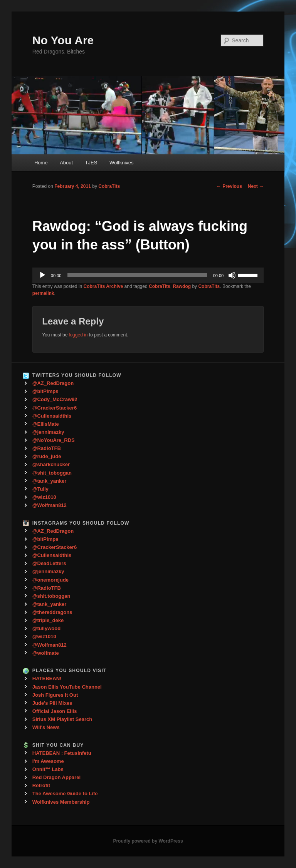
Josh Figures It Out (55, 695)
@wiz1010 (44, 497)
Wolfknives (122, 163)
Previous (229, 186)
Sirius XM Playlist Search (62, 719)
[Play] (42, 275)
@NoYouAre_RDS (54, 440)
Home (41, 163)
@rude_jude (47, 456)
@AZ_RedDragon (53, 383)
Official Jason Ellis (55, 711)
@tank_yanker (50, 481)
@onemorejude (50, 580)
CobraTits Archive (103, 286)
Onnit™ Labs (48, 769)
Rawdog (182, 286)
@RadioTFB (47, 448)
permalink (43, 293)
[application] (148, 275)
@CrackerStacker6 (55, 408)
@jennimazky (48, 432)
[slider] (137, 275)
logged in (78, 335)
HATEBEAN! (47, 678)
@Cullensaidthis (52, 416)
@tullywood (46, 628)
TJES (91, 163)
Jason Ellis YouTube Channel (67, 687)
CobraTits (109, 186)
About (66, 163)
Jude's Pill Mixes (52, 703)
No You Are (63, 40)
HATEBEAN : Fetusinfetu (62, 753)
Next (256, 186)
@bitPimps (45, 391)
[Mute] (232, 275)
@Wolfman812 (50, 505)
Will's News (46, 727)
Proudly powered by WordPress (148, 841)
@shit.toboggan (51, 596)
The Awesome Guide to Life (65, 794)
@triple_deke (48, 620)
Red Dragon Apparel (56, 777)
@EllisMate (46, 424)
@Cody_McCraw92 (55, 399)
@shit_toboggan (52, 473)
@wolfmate (46, 653)
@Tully (40, 489)
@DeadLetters (49, 563)
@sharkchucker (51, 464)
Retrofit (41, 785)
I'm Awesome (48, 761)
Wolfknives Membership (61, 802)
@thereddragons (52, 612)
